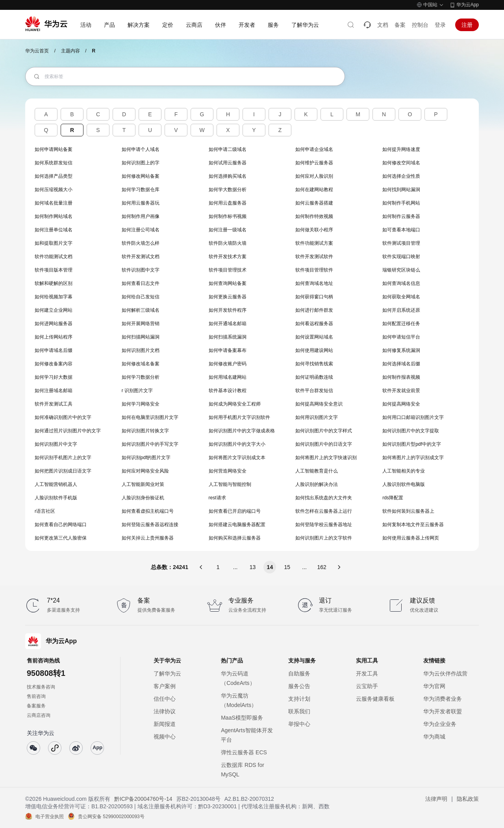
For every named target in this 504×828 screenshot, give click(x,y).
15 (287, 567)
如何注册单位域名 (54, 230)
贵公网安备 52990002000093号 (111, 817)
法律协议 (165, 711)
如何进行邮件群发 (314, 310)
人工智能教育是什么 (317, 471)
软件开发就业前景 (401, 391)
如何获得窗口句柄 (314, 297)
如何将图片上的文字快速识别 (326, 458)
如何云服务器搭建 (314, 203)
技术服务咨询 (41, 687)
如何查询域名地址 (314, 283)
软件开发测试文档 (141, 257)
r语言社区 (45, 511)
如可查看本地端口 (401, 230)
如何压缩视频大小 (54, 190)
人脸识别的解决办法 (317, 484)
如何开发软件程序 (228, 310)
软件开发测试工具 (54, 404)
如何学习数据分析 (141, 377)
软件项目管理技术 (228, 270)
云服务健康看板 (375, 699)
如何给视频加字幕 (54, 297)
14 (270, 567)
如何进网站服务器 (54, 324)
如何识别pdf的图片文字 (146, 458)
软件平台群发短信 (314, 391)
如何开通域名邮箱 (228, 324)
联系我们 (299, 711)
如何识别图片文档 (141, 350)
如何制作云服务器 (401, 216)
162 (321, 567)
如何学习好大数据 (54, 377)
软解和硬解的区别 (54, 283)
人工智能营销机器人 (56, 484)
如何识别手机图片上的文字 (63, 458)
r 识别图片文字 (137, 391)
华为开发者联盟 (443, 711)
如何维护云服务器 (314, 163)
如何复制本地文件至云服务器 (413, 525)
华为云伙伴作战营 (445, 674)
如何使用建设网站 (314, 350)
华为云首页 (37, 51)
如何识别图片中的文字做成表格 (242, 431)
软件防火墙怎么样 (141, 243)
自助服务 (299, 674)
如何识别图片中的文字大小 (237, 444)
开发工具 (367, 674)
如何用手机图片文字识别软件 (239, 417)
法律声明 (436, 799)
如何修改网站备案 (141, 176)
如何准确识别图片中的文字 (63, 417)
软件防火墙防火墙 (228, 243)
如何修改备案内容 (54, 364)
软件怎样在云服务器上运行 (324, 511)
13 (253, 567)
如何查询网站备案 (228, 283)
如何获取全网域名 (401, 297)
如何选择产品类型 (54, 176)
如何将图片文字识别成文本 (237, 458)
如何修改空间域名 (401, 163)
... (235, 567)
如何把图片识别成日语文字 (63, 471)
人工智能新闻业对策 (143, 484)
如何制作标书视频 (228, 216)
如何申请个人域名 (141, 149)
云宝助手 (367, 686)
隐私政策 (468, 799)
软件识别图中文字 (141, 270)
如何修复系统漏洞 (401, 350)
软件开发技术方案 (228, 257)
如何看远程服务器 (314, 324)
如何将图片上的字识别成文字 (413, 458)
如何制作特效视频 (314, 216)
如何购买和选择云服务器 (235, 538)
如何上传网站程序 (54, 337)
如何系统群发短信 (54, 163)
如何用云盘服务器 (228, 203)
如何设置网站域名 (314, 337)
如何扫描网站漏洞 (141, 337)
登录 (440, 25)
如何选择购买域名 (228, 176)
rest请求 (217, 498)
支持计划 (299, 699)
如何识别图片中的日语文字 (324, 444)
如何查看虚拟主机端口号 (148, 511)
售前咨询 (36, 696)
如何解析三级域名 (141, 310)
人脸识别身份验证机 (143, 498)
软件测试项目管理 (401, 243)
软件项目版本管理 (54, 270)
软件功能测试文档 (54, 257)
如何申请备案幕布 (228, 350)
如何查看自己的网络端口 (61, 525)
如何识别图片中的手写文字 (150, 444)
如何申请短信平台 (401, 337)
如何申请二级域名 (228, 149)
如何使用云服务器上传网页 (411, 538)
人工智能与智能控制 (230, 484)
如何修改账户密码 (228, 364)
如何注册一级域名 (228, 230)
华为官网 (434, 686)
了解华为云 (167, 674)
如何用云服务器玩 (141, 203)
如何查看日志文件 (141, 283)
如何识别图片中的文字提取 (411, 431)
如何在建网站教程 (314, 190)
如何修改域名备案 (141, 364)
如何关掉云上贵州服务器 (148, 538)
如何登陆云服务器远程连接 (150, 525)
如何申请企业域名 (314, 149)
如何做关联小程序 (314, 230)
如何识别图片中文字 (56, 444)
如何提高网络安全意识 (319, 404)
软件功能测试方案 (314, 243)
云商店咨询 (39, 715)
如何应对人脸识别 (314, 176)
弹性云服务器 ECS (244, 752)
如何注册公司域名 (141, 230)
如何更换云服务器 (228, 297)
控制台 (420, 25)
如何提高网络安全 (401, 404)
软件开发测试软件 (314, 257)
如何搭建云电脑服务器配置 (237, 525)
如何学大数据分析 (228, 190)
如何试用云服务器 (228, 163)
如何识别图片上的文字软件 (324, 538)
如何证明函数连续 (314, 377)
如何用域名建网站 (228, 377)
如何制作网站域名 (54, 216)
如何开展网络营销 (141, 324)
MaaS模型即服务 (242, 718)
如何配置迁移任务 (401, 324)
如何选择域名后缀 (401, 364)
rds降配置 (393, 498)
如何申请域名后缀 (54, 350)
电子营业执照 (50, 817)
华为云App (468, 5)
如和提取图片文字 (54, 243)
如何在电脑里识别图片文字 (150, 417)
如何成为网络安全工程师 (235, 404)
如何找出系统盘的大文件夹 (324, 498)
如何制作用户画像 (141, 216)
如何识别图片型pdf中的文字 (412, 444)
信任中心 (165, 699)
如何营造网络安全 (228, 471)
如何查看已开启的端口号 (235, 511)
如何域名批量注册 (54, 203)
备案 (400, 25)
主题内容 (70, 51)
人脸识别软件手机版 (56, 498)
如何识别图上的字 (141, 163)
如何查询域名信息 (401, 283)
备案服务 (36, 706)
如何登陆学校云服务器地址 (324, 525)
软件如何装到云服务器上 (408, 511)
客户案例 (165, 686)
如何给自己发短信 (141, 297)
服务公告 (299, 686)
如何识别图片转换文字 (145, 431)
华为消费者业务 (443, 699)
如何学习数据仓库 (141, 190)
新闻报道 (165, 724)
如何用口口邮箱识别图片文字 (413, 417)
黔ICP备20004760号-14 (143, 799)
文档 (383, 25)
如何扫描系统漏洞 (228, 337)
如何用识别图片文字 (317, 417)
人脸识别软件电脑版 (404, 484)
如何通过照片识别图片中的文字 (68, 431)
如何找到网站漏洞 (401, 190)
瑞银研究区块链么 (401, 270)
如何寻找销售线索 (314, 364)
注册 (467, 25)
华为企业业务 (440, 724)
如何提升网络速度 (401, 149)
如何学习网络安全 (141, 404)
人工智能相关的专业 (404, 471)
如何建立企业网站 (54, 310)
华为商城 (434, 737)
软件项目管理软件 (314, 270)
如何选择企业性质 (401, 176)
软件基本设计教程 (228, 391)
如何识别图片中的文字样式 (324, 431)
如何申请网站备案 (54, 149)
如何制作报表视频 (401, 377)
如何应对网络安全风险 (145, 471)
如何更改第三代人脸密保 (61, 538)
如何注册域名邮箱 (54, 391)
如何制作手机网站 (401, 203)
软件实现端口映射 (401, 257)
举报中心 (299, 724)
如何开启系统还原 (401, 310)
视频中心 (165, 737)
